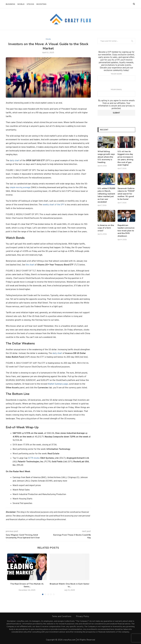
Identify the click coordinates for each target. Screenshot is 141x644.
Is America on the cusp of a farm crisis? (106, 228)
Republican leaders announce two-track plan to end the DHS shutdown (126, 231)
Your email (116, 93)
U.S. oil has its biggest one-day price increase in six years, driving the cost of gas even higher (125, 158)
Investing (41, 4)
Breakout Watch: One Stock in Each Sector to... (70, 585)
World (21, 4)
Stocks (30, 4)
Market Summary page (58, 384)
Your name (116, 77)
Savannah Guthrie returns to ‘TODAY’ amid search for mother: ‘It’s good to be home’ (126, 194)
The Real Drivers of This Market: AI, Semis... (27, 585)
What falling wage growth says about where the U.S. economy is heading (106, 157)
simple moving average (20, 188)
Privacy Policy (83, 617)
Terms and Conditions (62, 617)
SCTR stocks (34, 458)
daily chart (15, 161)
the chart (30, 265)
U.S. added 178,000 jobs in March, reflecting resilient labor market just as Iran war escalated (106, 195)
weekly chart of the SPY (53, 205)
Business (10, 4)
